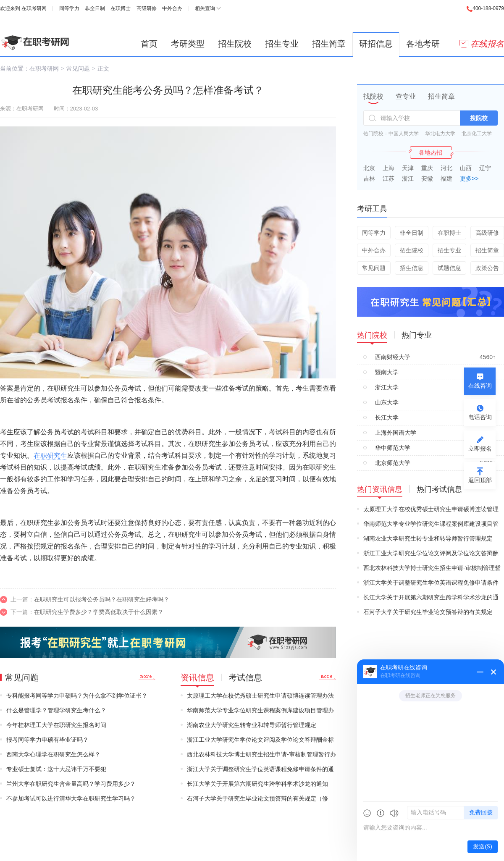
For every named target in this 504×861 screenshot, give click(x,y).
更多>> (469, 178)
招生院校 (235, 44)
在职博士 (121, 8)
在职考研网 (34, 8)
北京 (369, 168)
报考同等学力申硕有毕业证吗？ (47, 740)
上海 (388, 168)
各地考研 (423, 44)
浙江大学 (387, 387)
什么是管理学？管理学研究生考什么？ (56, 710)
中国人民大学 (404, 134)
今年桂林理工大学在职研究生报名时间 (56, 725)
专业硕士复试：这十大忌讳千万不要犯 (56, 769)
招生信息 (412, 268)
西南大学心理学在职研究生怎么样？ (53, 754)
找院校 (373, 96)
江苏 (388, 178)
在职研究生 (50, 455)
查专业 (406, 96)
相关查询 (205, 8)
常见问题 (78, 68)
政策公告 (487, 268)
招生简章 (329, 44)
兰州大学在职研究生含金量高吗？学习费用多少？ (71, 784)
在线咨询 (480, 386)
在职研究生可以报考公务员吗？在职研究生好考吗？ (102, 599)
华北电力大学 (440, 134)
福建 (446, 178)
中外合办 (172, 8)
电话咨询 (480, 417)
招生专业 (282, 44)
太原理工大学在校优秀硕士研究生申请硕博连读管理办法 (260, 696)
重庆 (427, 168)
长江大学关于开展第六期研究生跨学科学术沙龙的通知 (257, 784)
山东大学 (387, 402)
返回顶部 (480, 480)
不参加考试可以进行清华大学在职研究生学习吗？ (71, 798)
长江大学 (387, 417)
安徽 (427, 178)
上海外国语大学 (396, 433)
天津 (408, 168)
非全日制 (95, 8)
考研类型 (188, 44)
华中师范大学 (393, 448)
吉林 (369, 178)
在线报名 (482, 44)
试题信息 (449, 268)
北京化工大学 (477, 134)
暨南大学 (387, 372)
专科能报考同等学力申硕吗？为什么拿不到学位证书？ (77, 696)
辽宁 (485, 168)
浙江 (408, 178)
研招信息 (376, 44)
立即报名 (480, 449)
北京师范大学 (393, 463)
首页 (149, 44)
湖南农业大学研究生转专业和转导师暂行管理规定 (252, 725)
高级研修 (147, 8)
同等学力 (69, 8)
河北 (446, 168)
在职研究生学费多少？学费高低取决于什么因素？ (99, 612)
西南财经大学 (393, 357)
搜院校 (479, 118)
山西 (466, 168)
